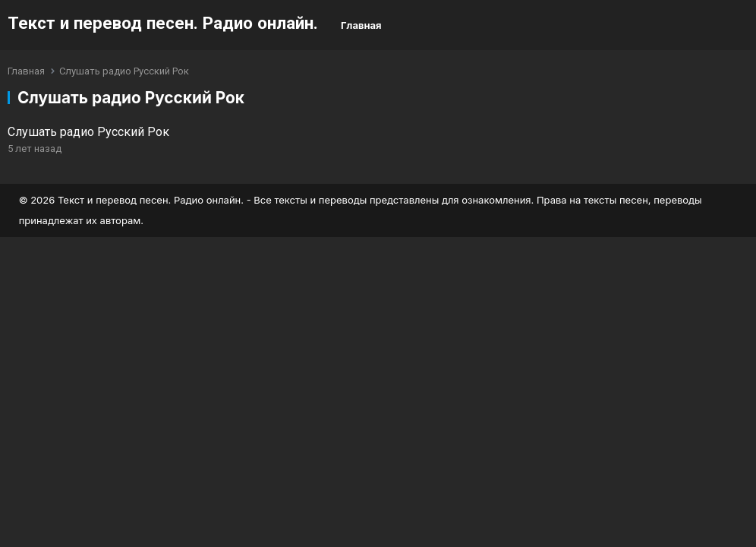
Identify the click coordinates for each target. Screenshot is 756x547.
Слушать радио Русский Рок (88, 132)
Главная (361, 25)
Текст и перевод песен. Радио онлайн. (163, 23)
